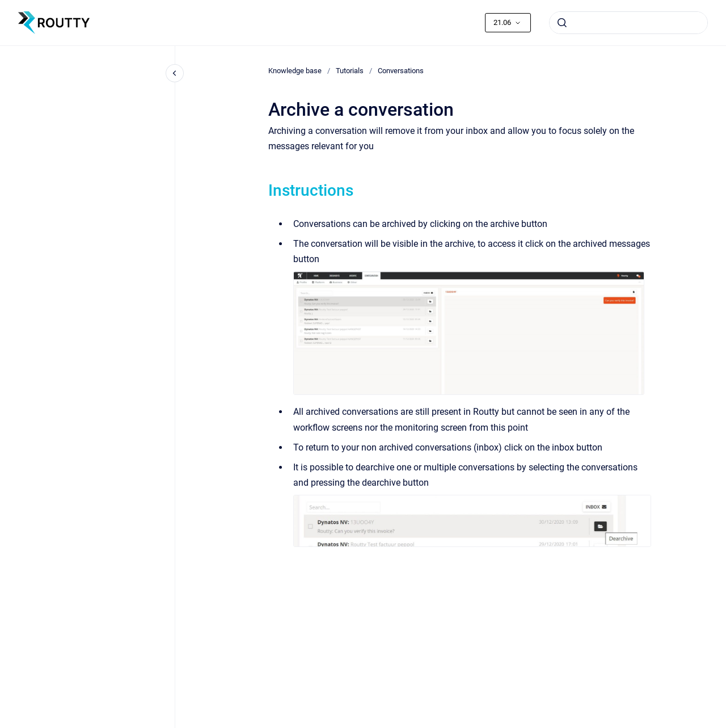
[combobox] (628, 23)
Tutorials (350, 71)
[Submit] (562, 23)
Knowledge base (295, 71)
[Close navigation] (175, 73)
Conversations (401, 71)
